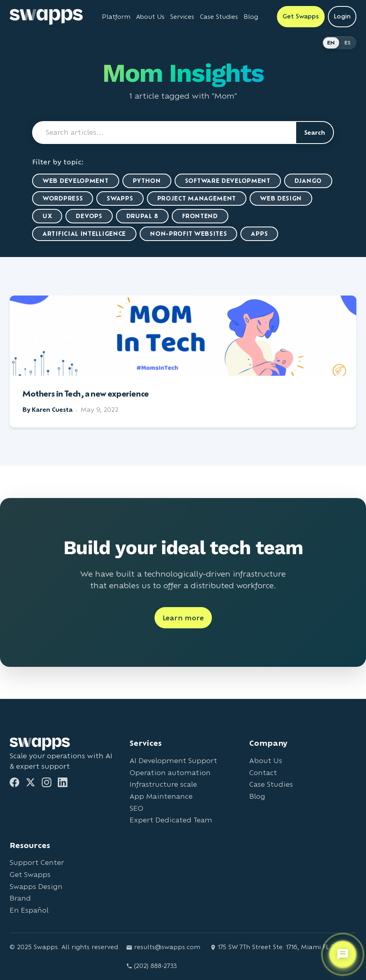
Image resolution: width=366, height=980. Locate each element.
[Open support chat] (343, 954)
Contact (263, 772)
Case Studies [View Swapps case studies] (219, 17)
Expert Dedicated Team (171, 820)
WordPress (63, 198)
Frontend (200, 216)
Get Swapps (30, 874)
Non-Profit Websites (188, 234)
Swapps (120, 198)
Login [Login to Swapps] (342, 16)
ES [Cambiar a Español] (348, 43)
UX (47, 216)
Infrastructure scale (163, 784)
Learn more (183, 618)
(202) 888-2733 (151, 966)
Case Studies (271, 784)
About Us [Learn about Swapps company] (150, 17)
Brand (20, 898)
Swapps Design (36, 886)
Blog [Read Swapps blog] (251, 17)
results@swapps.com (163, 947)
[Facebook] (14, 782)
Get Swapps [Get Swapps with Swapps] (301, 16)
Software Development (228, 181)
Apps (259, 234)
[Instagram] (47, 782)
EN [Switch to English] (331, 43)
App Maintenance (161, 796)
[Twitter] (31, 782)
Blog (257, 796)
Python (147, 181)
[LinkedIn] (63, 782)
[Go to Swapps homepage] (46, 17)
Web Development (76, 181)
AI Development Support (173, 760)
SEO (136, 808)
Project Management (197, 198)
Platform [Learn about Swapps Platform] (116, 17)
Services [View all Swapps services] (182, 17)
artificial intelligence (84, 234)
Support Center (37, 862)
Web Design (281, 198)
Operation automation (170, 772)
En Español (29, 910)
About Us (266, 760)
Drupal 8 (142, 216)
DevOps (89, 216)
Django (308, 181)
